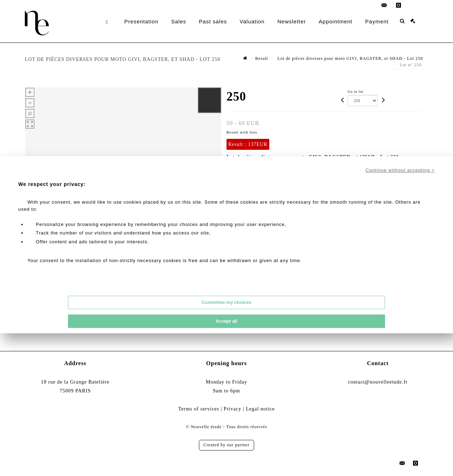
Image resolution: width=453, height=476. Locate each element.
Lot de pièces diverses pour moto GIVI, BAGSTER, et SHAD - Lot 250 (349, 58)
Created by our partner (226, 445)
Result (262, 58)
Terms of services (199, 409)
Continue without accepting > (400, 170)
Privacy (233, 409)
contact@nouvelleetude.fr (378, 382)
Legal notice (260, 409)
